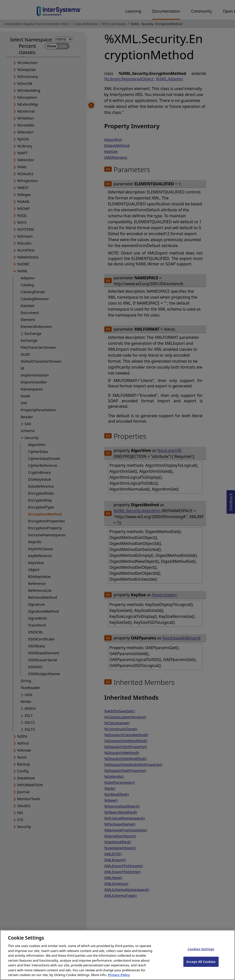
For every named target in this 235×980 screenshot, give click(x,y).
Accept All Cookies (201, 966)
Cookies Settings (201, 953)
